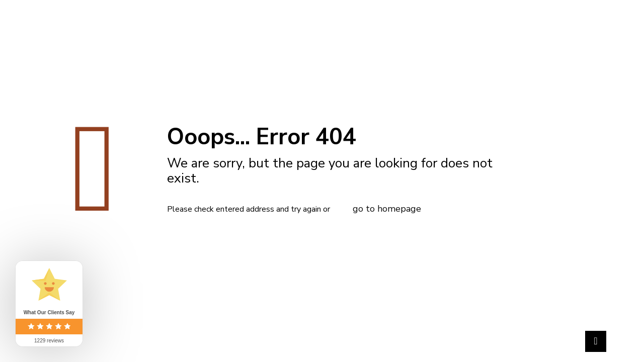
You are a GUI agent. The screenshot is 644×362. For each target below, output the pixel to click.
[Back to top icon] (596, 341)
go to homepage (387, 209)
